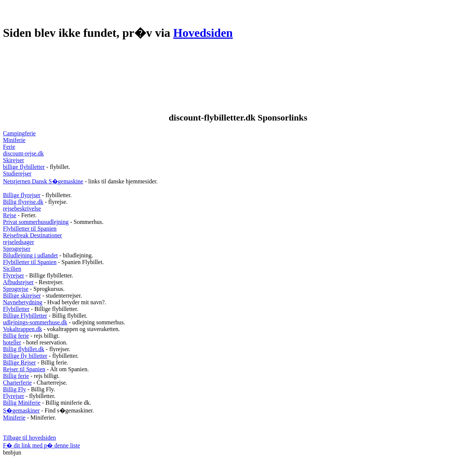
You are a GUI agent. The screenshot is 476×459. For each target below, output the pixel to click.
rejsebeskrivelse (22, 208)
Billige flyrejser (22, 195)
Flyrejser (14, 275)
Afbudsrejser (18, 282)
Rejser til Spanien (24, 369)
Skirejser (14, 160)
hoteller (12, 342)
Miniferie (14, 140)
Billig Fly (15, 389)
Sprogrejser (17, 249)
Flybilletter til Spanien (30, 229)
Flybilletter (16, 309)
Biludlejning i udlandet (30, 255)
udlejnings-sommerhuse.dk (35, 322)
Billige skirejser (22, 296)
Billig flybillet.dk (24, 349)
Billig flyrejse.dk (23, 202)
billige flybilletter (24, 167)
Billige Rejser (19, 362)
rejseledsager (19, 242)
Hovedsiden (203, 33)
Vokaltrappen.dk (22, 329)
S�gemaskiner (21, 410)
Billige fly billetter (25, 356)
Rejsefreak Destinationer (33, 235)
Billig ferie (16, 336)
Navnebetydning (23, 302)
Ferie (9, 147)
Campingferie (19, 133)
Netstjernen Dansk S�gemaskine (43, 181)
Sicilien (12, 269)
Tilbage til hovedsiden (30, 438)
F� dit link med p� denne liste (41, 445)
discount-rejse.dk (23, 153)
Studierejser (17, 174)
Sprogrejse (16, 289)
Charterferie (17, 383)
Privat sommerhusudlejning (36, 222)
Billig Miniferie (22, 403)
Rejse (10, 215)
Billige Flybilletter (25, 316)
